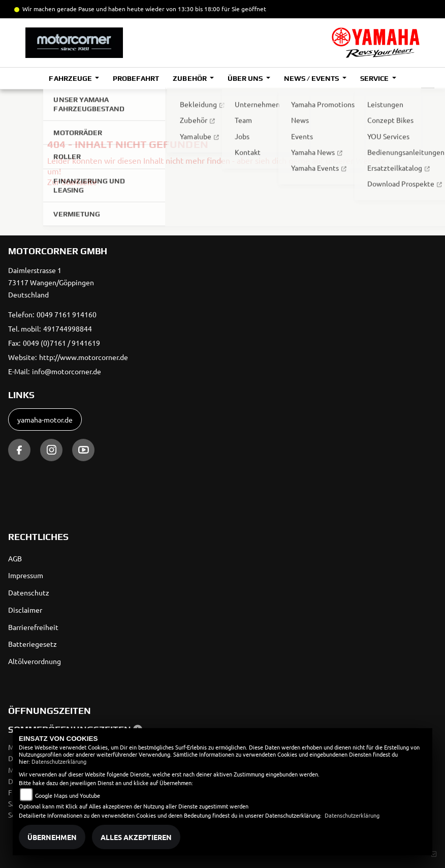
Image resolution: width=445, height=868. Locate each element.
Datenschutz (29, 592)
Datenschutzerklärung (59, 761)
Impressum (26, 575)
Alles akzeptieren (136, 837)
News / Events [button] (312, 78)
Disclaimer (25, 610)
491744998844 (68, 328)
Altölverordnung (35, 661)
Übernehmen (52, 837)
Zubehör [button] (190, 78)
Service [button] (375, 78)
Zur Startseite (72, 182)
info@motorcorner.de (67, 371)
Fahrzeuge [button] (71, 78)
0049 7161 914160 (67, 314)
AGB (15, 558)
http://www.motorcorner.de (84, 357)
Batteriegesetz (33, 644)
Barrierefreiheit (33, 627)
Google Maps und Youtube (68, 795)
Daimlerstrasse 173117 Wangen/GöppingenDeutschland (51, 282)
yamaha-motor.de (45, 420)
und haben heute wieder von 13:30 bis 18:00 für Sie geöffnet (180, 9)
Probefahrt (136, 78)
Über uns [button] (246, 78)
